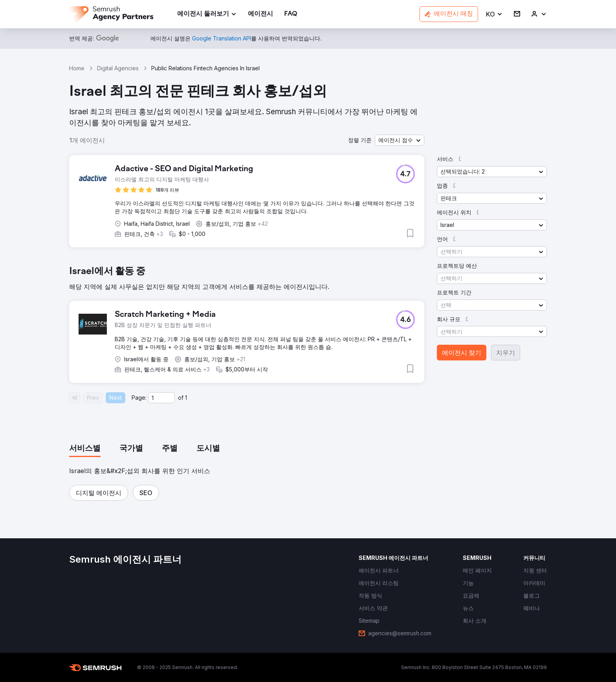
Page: (139, 398)
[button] (494, 14)
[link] (260, 14)
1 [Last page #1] (186, 398)
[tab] (85, 449)
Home (77, 68)
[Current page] (161, 398)
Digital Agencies (118, 68)
